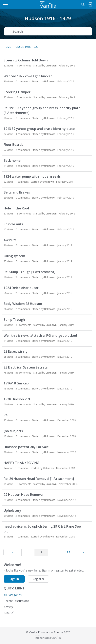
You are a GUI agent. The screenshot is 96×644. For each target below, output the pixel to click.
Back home (12, 160)
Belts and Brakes (17, 192)
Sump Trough (14, 320)
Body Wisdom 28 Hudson (23, 304)
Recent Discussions (16, 601)
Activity (8, 607)
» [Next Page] (83, 552)
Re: (6, 415)
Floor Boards (13, 145)
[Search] (83, 4)
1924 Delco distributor (21, 288)
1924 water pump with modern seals (32, 176)
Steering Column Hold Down (26, 60)
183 (68, 552)
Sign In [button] (14, 579)
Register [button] (38, 579)
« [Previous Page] (13, 552)
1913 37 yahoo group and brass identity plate (39, 129)
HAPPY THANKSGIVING (21, 463)
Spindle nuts (13, 224)
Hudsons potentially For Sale (26, 447)
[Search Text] (51, 32)
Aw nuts (10, 240)
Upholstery (12, 510)
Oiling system (14, 256)
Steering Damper (17, 92)
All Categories (13, 595)
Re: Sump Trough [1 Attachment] (30, 272)
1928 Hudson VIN (17, 399)
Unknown (51, 66)
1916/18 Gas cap (16, 383)
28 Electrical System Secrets (26, 367)
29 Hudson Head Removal (24, 495)
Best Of (9, 613)
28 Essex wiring (15, 351)
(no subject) (13, 431)
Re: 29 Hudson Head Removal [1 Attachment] (39, 479)
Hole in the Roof (16, 208)
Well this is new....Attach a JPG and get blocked (40, 335)
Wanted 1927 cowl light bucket (28, 76)
